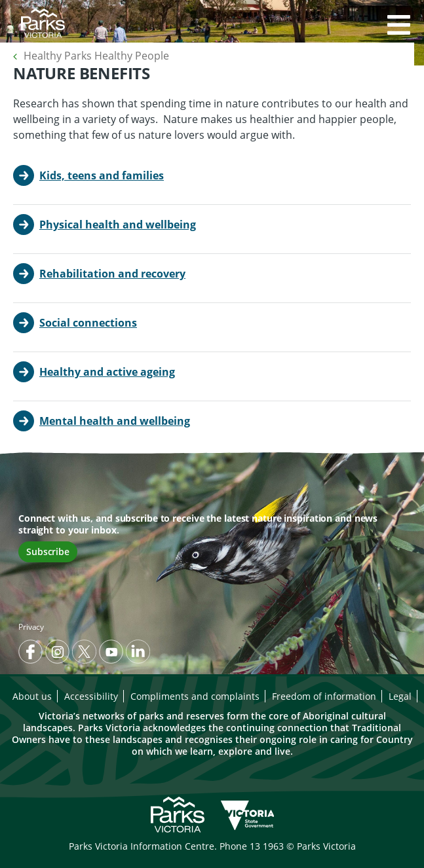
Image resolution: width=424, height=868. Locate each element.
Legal (400, 696)
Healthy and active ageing (107, 372)
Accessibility (91, 696)
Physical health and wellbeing (118, 225)
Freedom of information (324, 696)
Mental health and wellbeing (115, 421)
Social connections (88, 323)
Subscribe (48, 552)
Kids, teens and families (102, 175)
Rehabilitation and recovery (112, 274)
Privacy (31, 627)
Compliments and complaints (195, 696)
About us (32, 696)
